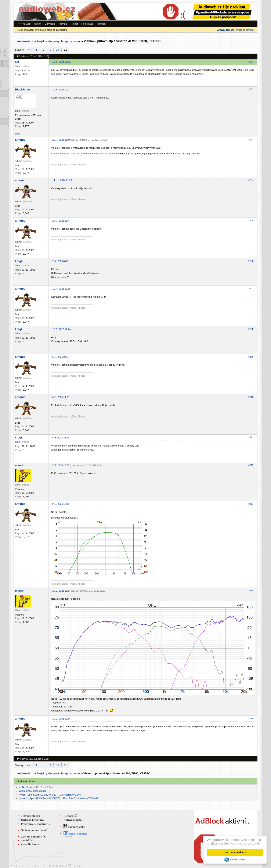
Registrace (87, 24)
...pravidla (68, 837)
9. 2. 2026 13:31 (61, 504)
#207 (251, 288)
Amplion (55, 165)
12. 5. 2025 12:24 (61, 329)
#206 (251, 261)
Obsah (38, 24)
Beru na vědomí (235, 852)
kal (17, 62)
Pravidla (63, 24)
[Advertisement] (199, 12)
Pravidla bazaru (31, 844)
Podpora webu (74, 827)
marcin (20, 465)
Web (18, 134)
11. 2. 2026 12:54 (61, 719)
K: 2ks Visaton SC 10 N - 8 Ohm (36, 787)
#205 (251, 220)
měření (74, 165)
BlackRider (23, 89)
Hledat (74, 24)
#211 (251, 437)
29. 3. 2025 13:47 (61, 221)
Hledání (68, 816)
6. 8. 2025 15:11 (61, 438)
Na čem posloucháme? (34, 830)
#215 (251, 718)
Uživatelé (50, 24)
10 (57, 50)
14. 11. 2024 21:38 (62, 180)
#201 (251, 62)
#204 (251, 180)
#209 (251, 357)
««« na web (24, 24)
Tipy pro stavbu (31, 816)
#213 (251, 504)
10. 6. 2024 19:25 (61, 62)
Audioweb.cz (25, 41)
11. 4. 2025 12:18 (61, 289)
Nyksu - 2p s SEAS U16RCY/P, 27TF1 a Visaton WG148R (50, 795)
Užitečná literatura (32, 820)
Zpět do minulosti (32, 837)
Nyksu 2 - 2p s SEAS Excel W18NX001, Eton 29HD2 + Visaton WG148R (59, 798)
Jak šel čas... (28, 840)
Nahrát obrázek (75, 834)
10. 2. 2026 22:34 (61, 591)
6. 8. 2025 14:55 (61, 397)
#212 (251, 465)
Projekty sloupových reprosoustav (58, 41)
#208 (251, 329)
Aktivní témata (73, 820)
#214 (251, 591)
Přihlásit (101, 24)
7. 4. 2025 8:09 (60, 261)
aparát (65, 165)
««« (29, 50)
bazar (82, 165)
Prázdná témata (245, 30)
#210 (251, 397)
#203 (251, 140)
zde (176, 153)
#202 (251, 89)
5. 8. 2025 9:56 (60, 357)
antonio (20, 140)
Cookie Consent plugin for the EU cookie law (235, 860)
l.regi (19, 261)
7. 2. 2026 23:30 (61, 465)
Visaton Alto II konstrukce (32, 791)
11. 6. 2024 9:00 (61, 90)
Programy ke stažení (34, 824)
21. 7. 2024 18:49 (61, 140)
